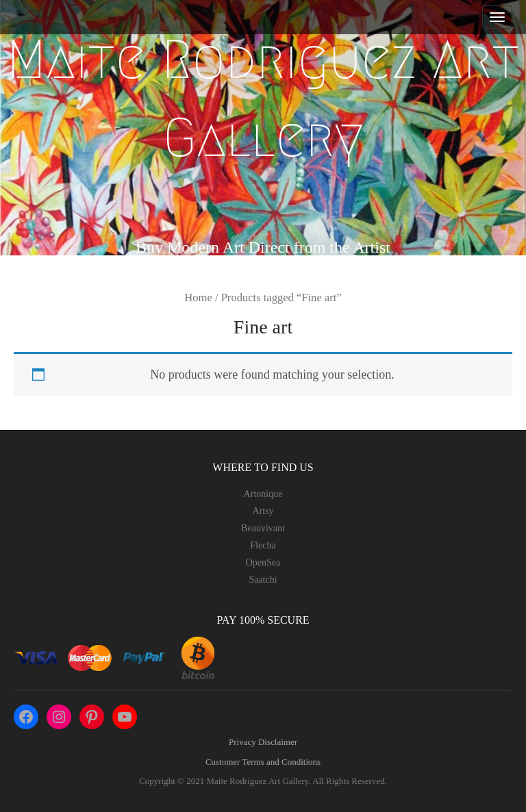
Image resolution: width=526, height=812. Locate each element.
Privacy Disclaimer (263, 742)
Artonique (263, 494)
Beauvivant (263, 528)
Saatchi (263, 580)
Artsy (263, 511)
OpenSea (263, 562)
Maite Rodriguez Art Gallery (263, 99)
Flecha (263, 545)
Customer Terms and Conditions (263, 762)
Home (198, 297)
